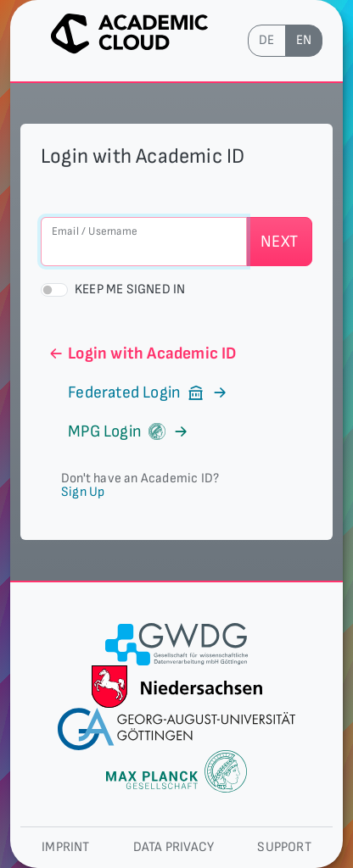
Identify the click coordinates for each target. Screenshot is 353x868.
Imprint (65, 847)
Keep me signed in (130, 289)
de (266, 40)
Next (279, 242)
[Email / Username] (144, 242)
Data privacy (174, 847)
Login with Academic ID (142, 353)
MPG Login (118, 431)
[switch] (54, 290)
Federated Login (138, 392)
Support (284, 847)
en (304, 40)
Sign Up (83, 492)
